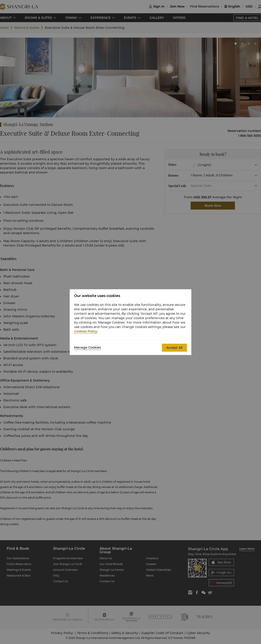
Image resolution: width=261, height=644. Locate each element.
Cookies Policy (86, 331)
